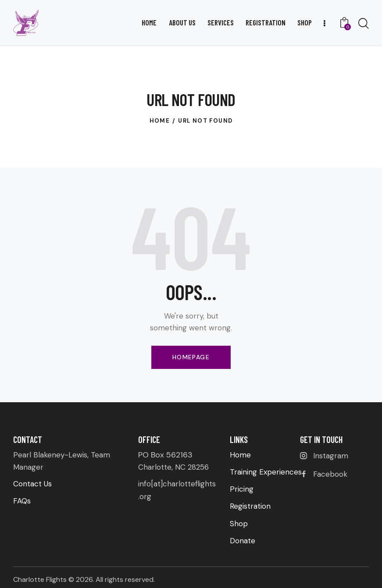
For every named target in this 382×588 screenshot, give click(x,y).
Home (160, 121)
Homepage (191, 357)
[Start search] (364, 24)
